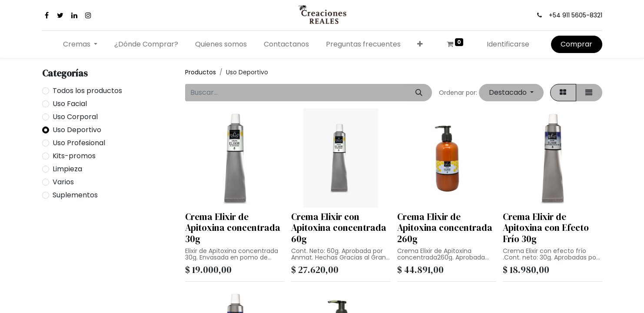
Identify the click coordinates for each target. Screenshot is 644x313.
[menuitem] (146, 44)
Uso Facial (70, 104)
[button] (420, 44)
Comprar (576, 44)
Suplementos (75, 195)
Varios (63, 182)
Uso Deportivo (77, 130)
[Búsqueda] (419, 93)
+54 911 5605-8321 (576, 15)
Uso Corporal (75, 117)
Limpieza (67, 169)
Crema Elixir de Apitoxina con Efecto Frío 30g (546, 228)
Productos (201, 72)
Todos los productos (87, 91)
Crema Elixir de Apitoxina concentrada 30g (233, 228)
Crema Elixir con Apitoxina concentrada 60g (339, 228)
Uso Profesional (79, 143)
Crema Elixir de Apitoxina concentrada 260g (445, 228)
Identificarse (508, 44)
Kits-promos (74, 156)
